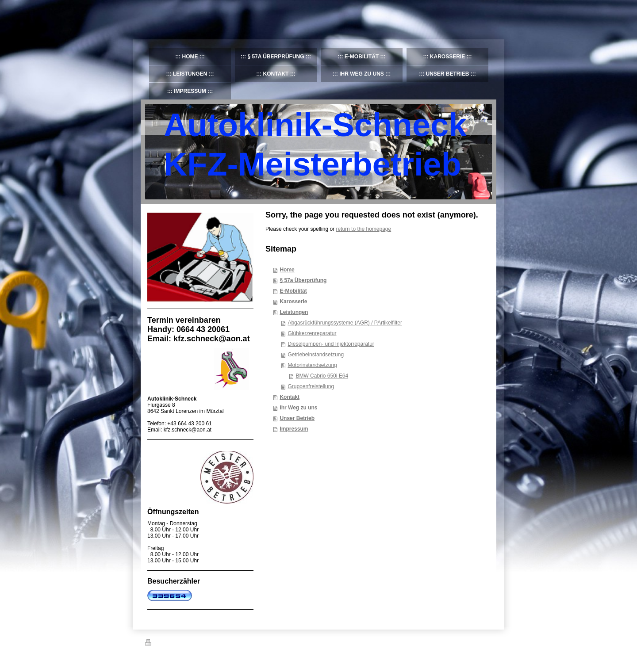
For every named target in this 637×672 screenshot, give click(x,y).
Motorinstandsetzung (312, 365)
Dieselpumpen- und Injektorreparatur (331, 344)
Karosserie (293, 302)
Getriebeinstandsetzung (316, 355)
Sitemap (196, 644)
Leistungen (294, 312)
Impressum (294, 429)
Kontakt (290, 397)
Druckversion (165, 644)
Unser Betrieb (297, 418)
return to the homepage (363, 229)
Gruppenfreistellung (311, 386)
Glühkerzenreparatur (312, 333)
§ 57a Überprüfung (303, 280)
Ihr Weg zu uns (298, 408)
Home (287, 270)
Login (486, 642)
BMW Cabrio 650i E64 (322, 376)
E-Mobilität (293, 291)
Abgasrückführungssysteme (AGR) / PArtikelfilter (345, 323)
